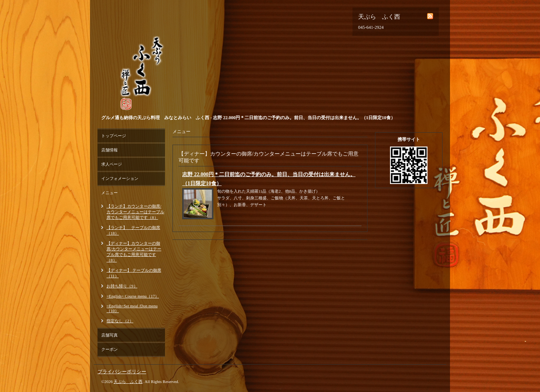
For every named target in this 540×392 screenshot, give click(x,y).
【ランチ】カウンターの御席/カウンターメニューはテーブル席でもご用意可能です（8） (135, 212)
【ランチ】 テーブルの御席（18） (133, 230)
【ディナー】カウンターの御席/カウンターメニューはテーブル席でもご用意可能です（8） (134, 252)
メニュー (109, 193)
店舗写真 (109, 335)
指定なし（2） (120, 321)
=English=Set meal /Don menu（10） (132, 308)
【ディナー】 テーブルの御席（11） (134, 273)
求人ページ (112, 164)
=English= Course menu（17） (133, 296)
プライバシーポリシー (122, 372)
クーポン (109, 349)
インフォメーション (120, 178)
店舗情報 (109, 150)
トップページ (114, 136)
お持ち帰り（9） (122, 286)
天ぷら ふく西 (128, 382)
